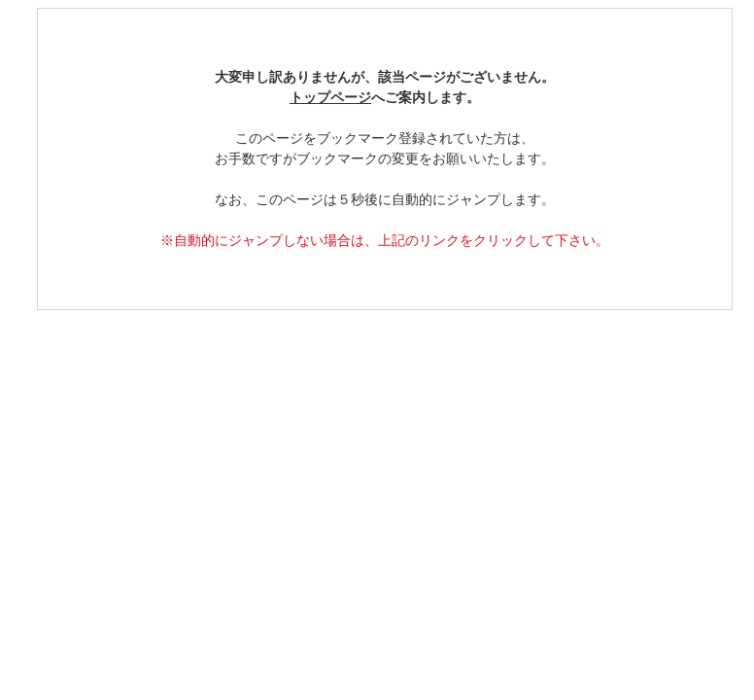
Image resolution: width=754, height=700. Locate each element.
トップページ (330, 98)
